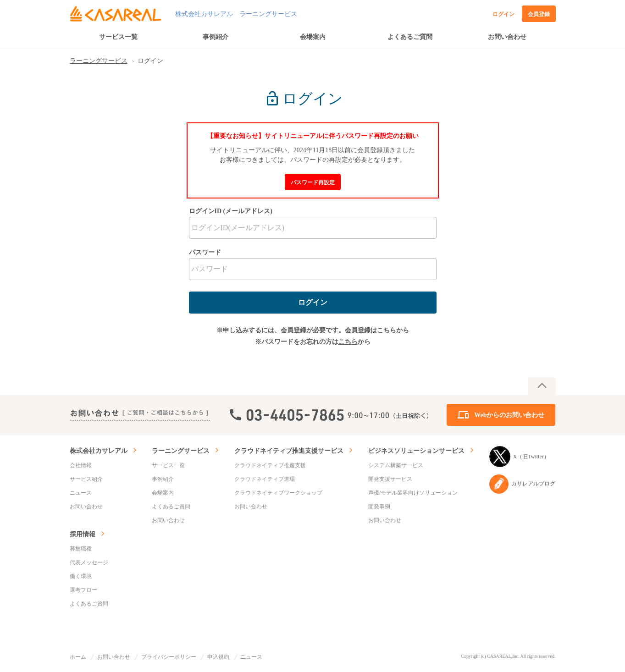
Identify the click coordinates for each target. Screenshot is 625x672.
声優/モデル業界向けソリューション (413, 493)
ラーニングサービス (99, 61)
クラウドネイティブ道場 (265, 479)
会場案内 (313, 37)
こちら (387, 330)
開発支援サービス (390, 479)
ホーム (78, 657)
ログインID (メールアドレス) (231, 211)
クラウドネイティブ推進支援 (270, 465)
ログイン (503, 14)
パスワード (205, 252)
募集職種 (81, 549)
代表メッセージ (89, 562)
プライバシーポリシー (169, 657)
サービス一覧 (118, 37)
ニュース (81, 493)
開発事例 (379, 507)
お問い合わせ (507, 37)
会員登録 (539, 14)
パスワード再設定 (313, 182)
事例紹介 (216, 37)
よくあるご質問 (410, 37)
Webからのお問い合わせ (509, 415)
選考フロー (83, 590)
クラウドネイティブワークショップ (278, 493)
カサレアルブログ (522, 484)
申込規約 (218, 657)
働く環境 (81, 576)
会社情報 (81, 465)
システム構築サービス (396, 465)
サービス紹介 (86, 479)
